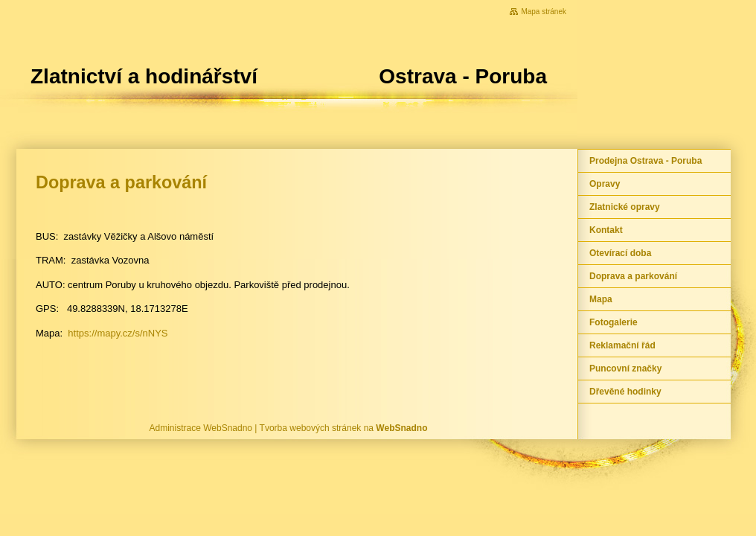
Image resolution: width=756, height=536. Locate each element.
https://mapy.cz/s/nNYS (118, 333)
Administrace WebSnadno (201, 428)
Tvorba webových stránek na (344, 428)
